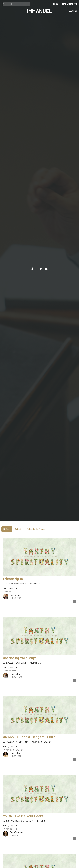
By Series (19, 529)
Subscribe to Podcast (37, 529)
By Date (7, 529)
